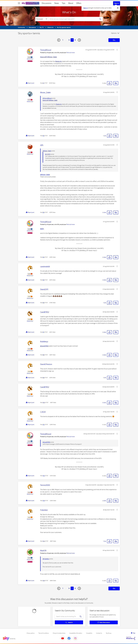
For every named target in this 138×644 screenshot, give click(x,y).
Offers (79, 3)
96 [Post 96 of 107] (43, 303)
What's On (69, 12)
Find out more (70, 53)
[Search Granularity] (42, 19)
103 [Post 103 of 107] (44, 501)
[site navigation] (19, 3)
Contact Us (99, 633)
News (57, 3)
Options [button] (114, 33)
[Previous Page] (59, 40)
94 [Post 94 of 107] (43, 257)
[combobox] (73, 19)
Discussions (47, 3)
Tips (64, 3)
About (71, 3)
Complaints (89, 633)
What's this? (30, 59)
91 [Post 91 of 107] (43, 83)
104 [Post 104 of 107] (44, 541)
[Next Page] (79, 40)
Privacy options (31, 633)
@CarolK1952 (44, 346)
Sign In (117, 3)
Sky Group (109, 633)
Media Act (59, 61)
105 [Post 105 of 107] (44, 581)
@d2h (42, 229)
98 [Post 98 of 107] (43, 355)
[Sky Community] (30, 3)
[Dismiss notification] (118, 8)
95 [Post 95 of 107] (43, 280)
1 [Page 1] (63, 40)
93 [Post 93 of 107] (43, 212)
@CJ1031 (48, 154)
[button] (117, 50)
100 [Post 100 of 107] (44, 403)
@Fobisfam (46, 559)
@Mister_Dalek (52, 57)
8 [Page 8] (75, 40)
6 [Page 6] (69, 40)
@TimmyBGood (47, 98)
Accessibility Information (76, 633)
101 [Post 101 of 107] (44, 425)
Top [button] (134, 633)
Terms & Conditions (44, 633)
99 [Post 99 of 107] (43, 378)
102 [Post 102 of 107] (44, 476)
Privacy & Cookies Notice (59, 633)
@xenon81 (44, 57)
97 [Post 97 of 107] (43, 332)
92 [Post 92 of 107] (43, 136)
